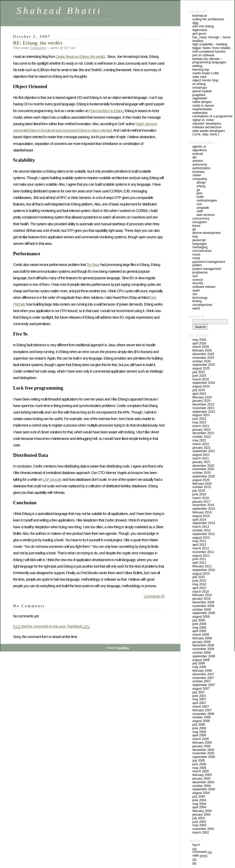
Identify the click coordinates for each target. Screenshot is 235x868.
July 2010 (199, 577)
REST (195, 276)
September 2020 (204, 476)
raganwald (200, 98)
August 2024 (201, 386)
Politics (197, 265)
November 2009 (203, 606)
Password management (209, 262)
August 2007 (201, 689)
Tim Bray (93, 265)
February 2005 (202, 775)
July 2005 (199, 761)
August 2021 (201, 455)
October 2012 (202, 530)
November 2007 (203, 678)
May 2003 (199, 825)
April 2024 (199, 394)
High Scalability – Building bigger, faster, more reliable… (213, 46)
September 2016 (204, 509)
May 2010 (199, 584)
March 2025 (201, 379)
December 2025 (203, 354)
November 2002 (203, 829)
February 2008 (202, 671)
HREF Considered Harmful (209, 52)
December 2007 (203, 674)
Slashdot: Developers (207, 124)
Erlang (201, 186)
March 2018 (201, 498)
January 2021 (201, 462)
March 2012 (201, 548)
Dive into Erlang (203, 26)
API (194, 157)
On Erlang (199, 84)
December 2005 (203, 750)
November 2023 (203, 408)
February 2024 (202, 397)
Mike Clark (199, 77)
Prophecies (200, 272)
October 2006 (202, 717)
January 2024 (201, 401)
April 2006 (199, 735)
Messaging (200, 247)
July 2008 (199, 663)
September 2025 (204, 365)
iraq (195, 236)
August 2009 (201, 617)
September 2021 (204, 451)
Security (198, 283)
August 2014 (201, 516)
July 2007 (199, 692)
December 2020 (203, 466)
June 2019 (199, 494)
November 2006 (203, 714)
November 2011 (203, 552)
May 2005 (199, 768)
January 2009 (201, 642)
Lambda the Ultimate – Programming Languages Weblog (209, 63)
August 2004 (201, 793)
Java (199, 193)
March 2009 (201, 635)
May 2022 (199, 440)
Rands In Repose (203, 106)
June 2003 (199, 822)
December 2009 (203, 602)
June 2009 (199, 624)
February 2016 (202, 512)
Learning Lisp (201, 70)
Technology (200, 298)
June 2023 (199, 419)
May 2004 (199, 804)
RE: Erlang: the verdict (38, 43)
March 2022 (201, 444)
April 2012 (199, 545)
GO (198, 190)
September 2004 (204, 789)
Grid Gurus (199, 34)
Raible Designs (202, 102)
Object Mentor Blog (205, 80)
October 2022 (202, 437)
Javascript (199, 240)
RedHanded (200, 113)
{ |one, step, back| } (206, 134)
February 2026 (202, 350)
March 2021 (201, 458)
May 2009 (199, 628)
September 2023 (204, 412)
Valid (200, 855)
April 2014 (199, 520)
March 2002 (201, 833)
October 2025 (202, 361)
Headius (198, 41)
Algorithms (200, 150)
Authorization (201, 168)
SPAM (196, 290)
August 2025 (201, 368)
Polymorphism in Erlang (106, 111)
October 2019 (202, 487)
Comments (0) (154, 596)
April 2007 (199, 703)
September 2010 (204, 570)
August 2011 (201, 556)
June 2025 (199, 376)
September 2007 (204, 685)
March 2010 (201, 592)
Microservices (202, 251)
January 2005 (201, 779)
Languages (200, 244)
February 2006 (202, 743)
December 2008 (203, 645)
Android (198, 154)
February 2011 (202, 566)
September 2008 (204, 656)
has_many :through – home (211, 37)
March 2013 (201, 527)
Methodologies (207, 201)
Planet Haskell (202, 91)
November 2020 (203, 469)
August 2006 (201, 721)
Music (196, 254)
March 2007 (201, 707)
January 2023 (201, 430)
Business (199, 172)
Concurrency (201, 218)
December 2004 (203, 782)
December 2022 (203, 433)
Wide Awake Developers (209, 131)
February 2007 (202, 710)
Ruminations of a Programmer (213, 116)
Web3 (196, 308)
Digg (195, 23)
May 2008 (199, 667)
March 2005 (201, 771)
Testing (197, 301)
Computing (38, 48)
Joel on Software (203, 55)
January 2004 (201, 815)
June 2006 (199, 728)
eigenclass (200, 30)
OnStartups (200, 88)
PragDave (199, 95)
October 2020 (202, 473)
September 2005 (204, 757)
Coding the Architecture (208, 19)
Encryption (200, 222)
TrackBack (78, 626)
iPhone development (207, 233)
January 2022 (201, 448)
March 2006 (201, 739)
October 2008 (202, 653)
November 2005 (203, 753)
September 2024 (204, 383)
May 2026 (199, 340)
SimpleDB (203, 208)
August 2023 (201, 415)
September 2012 (204, 534)
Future (196, 226)
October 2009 (202, 610)
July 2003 (199, 818)
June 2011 (199, 559)
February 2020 (202, 484)
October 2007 (202, 681)
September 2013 (204, 523)
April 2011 (199, 563)
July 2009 (199, 620)
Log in (196, 845)
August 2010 (201, 574)
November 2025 (203, 358)
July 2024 (199, 390)
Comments (202, 852)
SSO (195, 294)
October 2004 (202, 786)
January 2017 (201, 502)
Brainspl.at (200, 16)
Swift (200, 211)
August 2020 (201, 480)
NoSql (196, 258)
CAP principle (52, 479)
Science (198, 280)
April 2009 (199, 631)
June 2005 (199, 764)
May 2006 (199, 732)
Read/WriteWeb (202, 109)
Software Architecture (207, 127)
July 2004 (199, 797)
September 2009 (204, 613)
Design (201, 183)
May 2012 (199, 541)
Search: (198, 316)
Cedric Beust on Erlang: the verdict (81, 57)
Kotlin (200, 197)
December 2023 (203, 404)
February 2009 (202, 638)
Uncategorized (202, 305)
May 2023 (199, 422)
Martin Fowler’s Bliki (206, 73)
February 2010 (202, 595)
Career (197, 175)
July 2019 (199, 491)
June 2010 (199, 581)
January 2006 (201, 746)
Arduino (198, 161)
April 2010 (199, 588)
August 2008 (201, 660)
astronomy (200, 165)
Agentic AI (199, 147)
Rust (199, 204)
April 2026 (199, 343)
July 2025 (199, 372)
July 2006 (199, 725)
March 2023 (201, 426)
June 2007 (199, 696)
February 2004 (202, 811)
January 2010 (201, 599)
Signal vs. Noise (203, 120)
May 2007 (199, 699)
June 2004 (199, 800)
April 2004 (199, 807)
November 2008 (203, 649)
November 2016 (203, 505)
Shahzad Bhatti (59, 11)
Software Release (204, 287)
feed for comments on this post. (39, 626)
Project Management (207, 269)
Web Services (206, 215)
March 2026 (201, 347)
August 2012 (201, 538)
